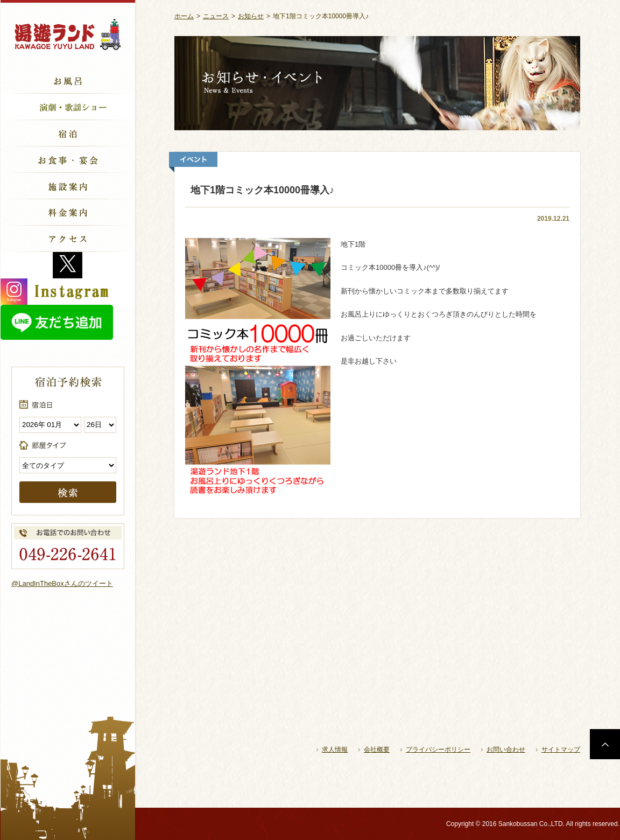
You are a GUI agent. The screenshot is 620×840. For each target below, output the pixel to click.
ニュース (216, 16)
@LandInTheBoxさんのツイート (62, 583)
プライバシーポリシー (438, 750)
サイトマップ (561, 750)
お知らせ (251, 16)
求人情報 (335, 750)
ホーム (184, 16)
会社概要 (377, 750)
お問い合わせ (506, 750)
